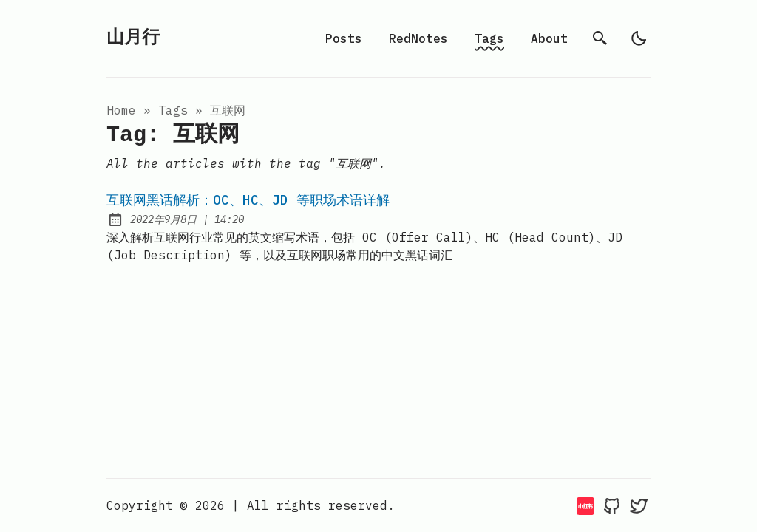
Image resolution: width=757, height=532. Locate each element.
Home (121, 110)
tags (173, 110)
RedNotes (418, 38)
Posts (344, 38)
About (549, 38)
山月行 (133, 38)
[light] (639, 38)
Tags (489, 38)
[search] (600, 38)
